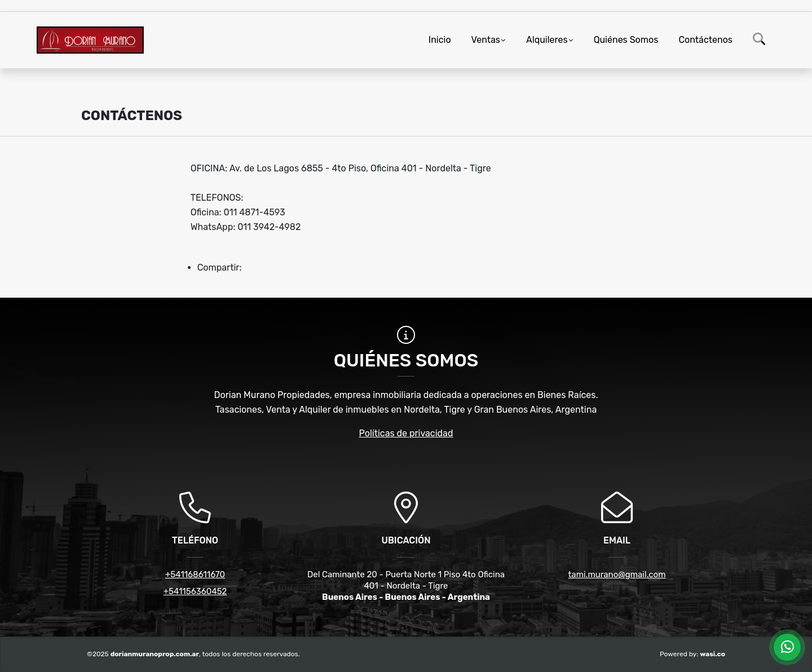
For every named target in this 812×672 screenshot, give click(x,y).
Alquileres (547, 40)
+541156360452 (195, 591)
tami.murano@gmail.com (617, 574)
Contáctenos (705, 40)
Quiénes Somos (626, 40)
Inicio (440, 40)
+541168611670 (195, 574)
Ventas (486, 40)
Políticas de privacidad (406, 433)
